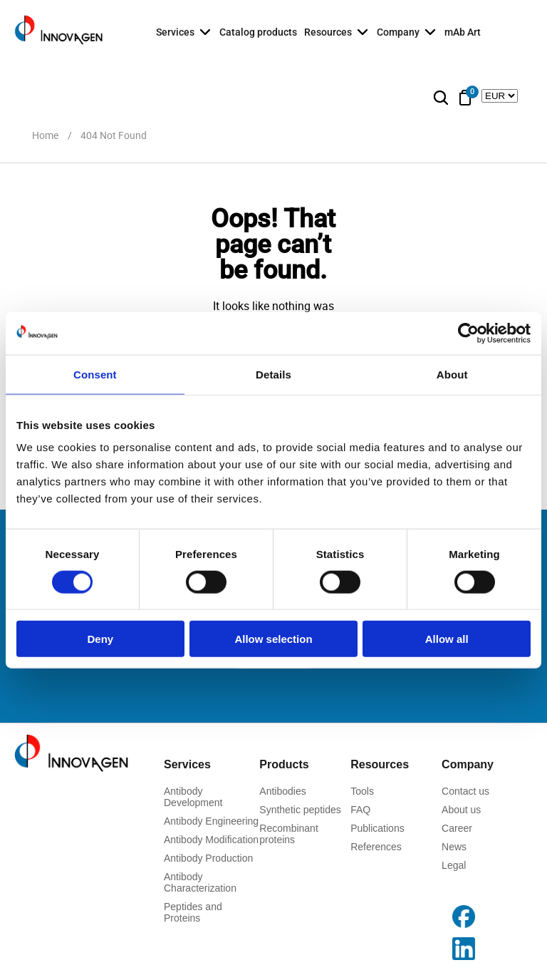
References (376, 847)
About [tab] (452, 374)
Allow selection (273, 639)
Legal (454, 865)
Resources (328, 32)
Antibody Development (193, 797)
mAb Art (463, 32)
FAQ (360, 810)
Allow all (447, 639)
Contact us (465, 791)
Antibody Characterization (200, 882)
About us (461, 810)
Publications (377, 828)
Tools (362, 791)
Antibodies (282, 791)
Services (175, 32)
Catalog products (258, 32)
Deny (100, 639)
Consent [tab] (95, 374)
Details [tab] (273, 374)
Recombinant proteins (289, 834)
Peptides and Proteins (193, 912)
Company (398, 32)
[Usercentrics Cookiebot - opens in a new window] (468, 333)
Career (457, 828)
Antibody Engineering (211, 821)
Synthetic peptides (300, 810)
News (454, 847)
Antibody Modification (211, 840)
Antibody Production (208, 858)
